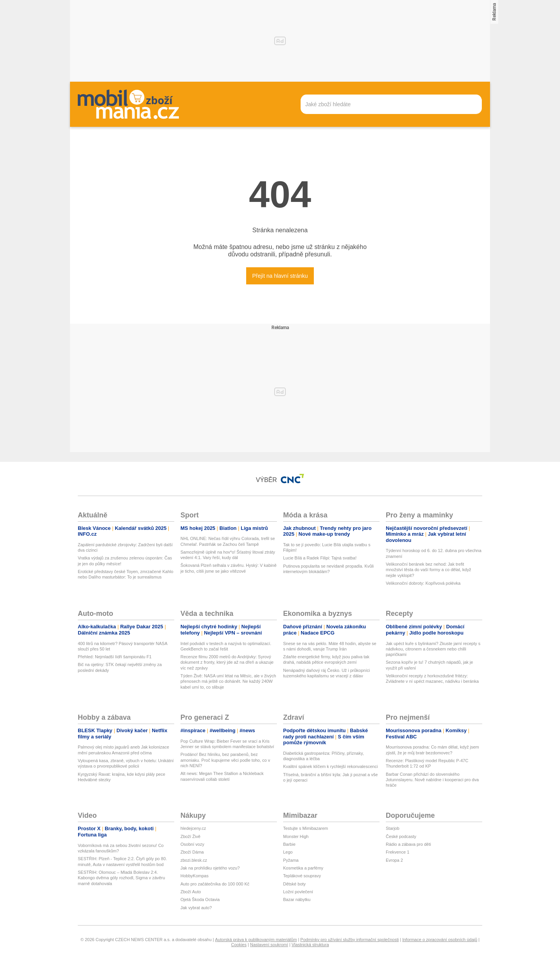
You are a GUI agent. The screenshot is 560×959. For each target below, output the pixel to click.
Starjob (393, 828)
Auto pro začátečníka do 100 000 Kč (215, 884)
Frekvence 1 (398, 852)
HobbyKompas (194, 876)
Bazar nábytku (297, 899)
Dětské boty (294, 884)
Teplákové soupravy (302, 876)
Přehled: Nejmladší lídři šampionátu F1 (115, 657)
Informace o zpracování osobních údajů (440, 940)
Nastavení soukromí (269, 945)
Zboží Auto (191, 892)
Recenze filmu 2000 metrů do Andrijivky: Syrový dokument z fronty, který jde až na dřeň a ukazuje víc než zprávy (227, 662)
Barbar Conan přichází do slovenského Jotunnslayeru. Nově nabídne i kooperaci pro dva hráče (432, 780)
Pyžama (291, 860)
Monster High (296, 836)
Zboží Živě (190, 836)
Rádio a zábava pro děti (408, 844)
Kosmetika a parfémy (303, 868)
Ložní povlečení (298, 892)
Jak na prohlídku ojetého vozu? (210, 868)
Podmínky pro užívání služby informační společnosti (349, 940)
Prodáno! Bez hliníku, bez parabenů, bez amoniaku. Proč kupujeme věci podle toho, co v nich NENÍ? (225, 760)
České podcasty (401, 836)
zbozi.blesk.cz (194, 860)
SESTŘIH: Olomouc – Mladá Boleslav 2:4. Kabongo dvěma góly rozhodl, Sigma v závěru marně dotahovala (121, 878)
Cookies (239, 945)
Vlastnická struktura (310, 945)
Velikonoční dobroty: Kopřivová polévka (423, 583)
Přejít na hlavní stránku (280, 276)
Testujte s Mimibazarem (306, 828)
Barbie (289, 844)
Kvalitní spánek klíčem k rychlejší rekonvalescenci (330, 766)
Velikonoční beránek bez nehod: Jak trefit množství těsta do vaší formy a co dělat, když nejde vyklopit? (428, 570)
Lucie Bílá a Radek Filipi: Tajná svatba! (320, 558)
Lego (288, 852)
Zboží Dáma (192, 852)
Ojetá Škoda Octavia (200, 899)
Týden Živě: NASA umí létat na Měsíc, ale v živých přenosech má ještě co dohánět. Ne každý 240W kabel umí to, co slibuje (228, 681)
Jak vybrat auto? (196, 908)
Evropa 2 (394, 860)
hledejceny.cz (193, 828)
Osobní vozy (192, 844)
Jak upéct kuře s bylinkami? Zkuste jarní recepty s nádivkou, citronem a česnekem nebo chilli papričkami (433, 649)
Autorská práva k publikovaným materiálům (256, 940)
